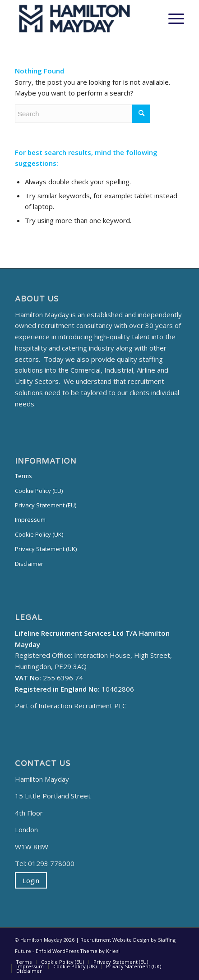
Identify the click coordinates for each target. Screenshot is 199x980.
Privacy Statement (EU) (46, 505)
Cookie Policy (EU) (39, 491)
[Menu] (172, 18)
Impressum (30, 520)
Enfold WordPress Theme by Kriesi (78, 951)
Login (31, 880)
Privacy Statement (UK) (46, 549)
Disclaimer (29, 564)
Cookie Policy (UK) (39, 534)
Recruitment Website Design (115, 940)
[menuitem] (24, 962)
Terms (23, 476)
